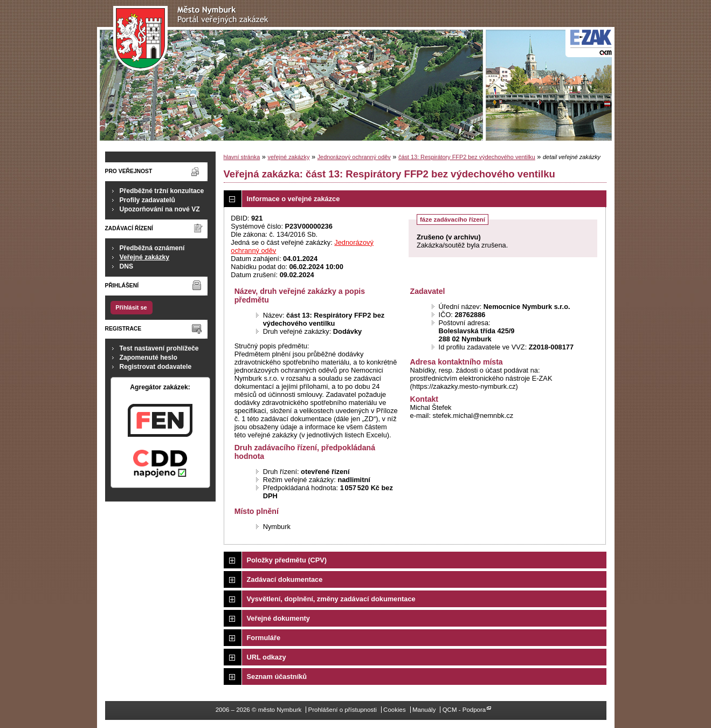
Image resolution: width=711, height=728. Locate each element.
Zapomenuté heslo (149, 358)
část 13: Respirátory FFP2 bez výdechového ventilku (467, 157)
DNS (127, 266)
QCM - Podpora (464, 710)
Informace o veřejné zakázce (294, 199)
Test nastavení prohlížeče (159, 348)
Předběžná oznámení (152, 248)
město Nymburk (194, 39)
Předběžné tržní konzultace (162, 191)
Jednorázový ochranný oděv (354, 157)
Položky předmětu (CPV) (287, 560)
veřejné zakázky (288, 157)
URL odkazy (267, 657)
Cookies (395, 710)
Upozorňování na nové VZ (160, 209)
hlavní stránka (242, 157)
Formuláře (264, 638)
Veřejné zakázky (145, 257)
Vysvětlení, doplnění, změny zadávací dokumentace (331, 599)
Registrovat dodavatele (156, 367)
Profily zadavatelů (147, 200)
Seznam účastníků (277, 677)
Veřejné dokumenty (278, 618)
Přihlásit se (131, 307)
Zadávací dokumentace (285, 579)
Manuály (424, 710)
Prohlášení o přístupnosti (342, 710)
